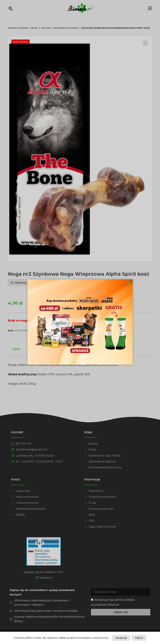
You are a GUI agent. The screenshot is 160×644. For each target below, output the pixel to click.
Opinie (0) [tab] (89, 349)
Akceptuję (121, 638)
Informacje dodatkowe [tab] (50, 349)
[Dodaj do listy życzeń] (18, 283)
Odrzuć (139, 638)
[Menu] (150, 8)
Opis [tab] (16, 349)
